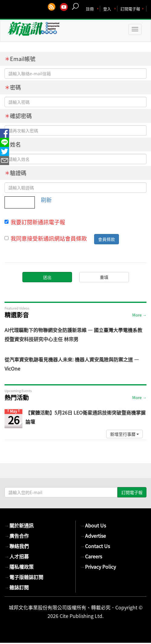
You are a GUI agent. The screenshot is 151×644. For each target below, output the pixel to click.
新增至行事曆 (125, 434)
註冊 (90, 9)
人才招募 (17, 556)
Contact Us (95, 546)
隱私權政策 (19, 567)
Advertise (93, 536)
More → (139, 315)
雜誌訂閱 (17, 587)
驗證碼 (15, 173)
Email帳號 (20, 59)
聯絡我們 (17, 546)
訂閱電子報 (130, 9)
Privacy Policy (98, 567)
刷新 (46, 200)
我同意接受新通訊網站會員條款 (46, 239)
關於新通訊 (19, 525)
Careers (91, 556)
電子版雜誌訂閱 (24, 577)
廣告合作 (17, 536)
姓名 (13, 144)
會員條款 (107, 239)
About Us (93, 525)
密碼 (13, 87)
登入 (107, 9)
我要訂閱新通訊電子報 (35, 222)
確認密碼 (18, 116)
